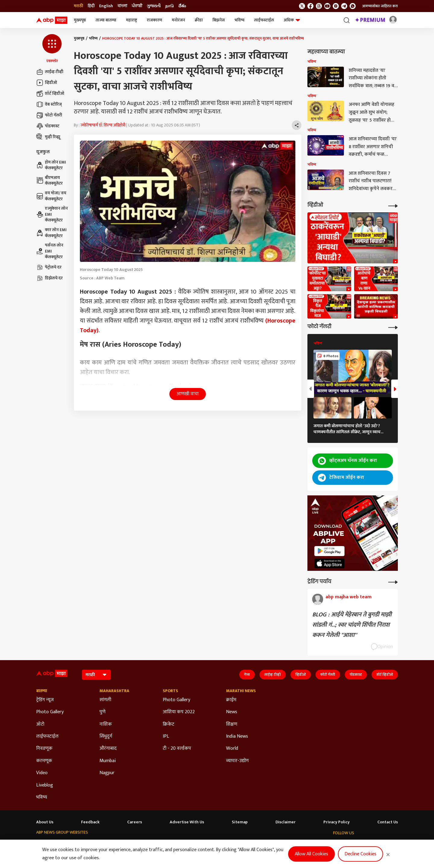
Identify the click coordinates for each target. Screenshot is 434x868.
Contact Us (388, 822)
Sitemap (240, 822)
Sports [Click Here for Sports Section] (170, 691)
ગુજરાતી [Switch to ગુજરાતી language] (154, 6)
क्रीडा (199, 20)
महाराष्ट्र (132, 20)
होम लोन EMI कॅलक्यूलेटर (51, 165)
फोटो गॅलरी (49, 115)
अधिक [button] (292, 20)
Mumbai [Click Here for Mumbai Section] (108, 761)
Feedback (90, 822)
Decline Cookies (360, 854)
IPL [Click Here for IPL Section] (166, 736)
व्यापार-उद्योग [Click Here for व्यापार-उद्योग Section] (237, 761)
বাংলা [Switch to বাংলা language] (122, 6)
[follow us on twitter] (302, 6)
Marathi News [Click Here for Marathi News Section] (241, 691)
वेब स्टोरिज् (49, 104)
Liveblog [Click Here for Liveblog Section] (45, 785)
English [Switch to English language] (106, 6)
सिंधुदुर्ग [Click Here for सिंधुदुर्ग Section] (106, 736)
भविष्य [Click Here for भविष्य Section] (42, 797)
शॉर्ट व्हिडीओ (50, 94)
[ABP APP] (329, 551)
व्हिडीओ (47, 83)
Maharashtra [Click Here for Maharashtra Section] (114, 691)
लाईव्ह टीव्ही (50, 72)
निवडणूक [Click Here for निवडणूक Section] (44, 749)
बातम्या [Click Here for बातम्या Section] (42, 691)
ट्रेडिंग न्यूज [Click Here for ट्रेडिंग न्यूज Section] (45, 700)
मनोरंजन (178, 20)
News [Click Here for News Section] (232, 712)
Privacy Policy (337, 822)
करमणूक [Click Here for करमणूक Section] (44, 761)
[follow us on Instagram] (336, 6)
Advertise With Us (187, 822)
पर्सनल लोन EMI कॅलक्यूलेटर (50, 251)
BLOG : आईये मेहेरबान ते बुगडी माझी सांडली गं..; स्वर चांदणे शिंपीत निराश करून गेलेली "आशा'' (352, 625)
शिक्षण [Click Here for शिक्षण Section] (232, 724)
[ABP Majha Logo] (52, 20)
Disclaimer (286, 822)
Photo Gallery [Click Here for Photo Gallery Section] (50, 712)
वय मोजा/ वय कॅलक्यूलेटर (51, 196)
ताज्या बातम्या (106, 20)
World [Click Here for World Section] (232, 749)
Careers (135, 822)
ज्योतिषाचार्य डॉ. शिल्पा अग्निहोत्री (103, 125)
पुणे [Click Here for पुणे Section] (102, 712)
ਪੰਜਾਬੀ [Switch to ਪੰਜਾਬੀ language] (137, 6)
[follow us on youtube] (327, 6)
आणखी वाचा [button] (188, 394)
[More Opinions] (393, 582)
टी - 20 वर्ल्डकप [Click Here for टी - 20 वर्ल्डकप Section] (177, 749)
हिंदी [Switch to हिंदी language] (91, 6)
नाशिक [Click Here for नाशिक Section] (106, 724)
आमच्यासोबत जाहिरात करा (380, 6)
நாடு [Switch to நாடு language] (170, 6)
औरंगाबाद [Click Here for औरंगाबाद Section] (108, 749)
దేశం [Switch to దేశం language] (182, 6)
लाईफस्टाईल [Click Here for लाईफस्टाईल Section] (47, 736)
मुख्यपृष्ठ (80, 20)
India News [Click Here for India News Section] (237, 736)
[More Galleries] (393, 327)
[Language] (96, 675)
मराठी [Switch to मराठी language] (79, 6)
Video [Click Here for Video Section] (42, 773)
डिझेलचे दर (49, 278)
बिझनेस (219, 20)
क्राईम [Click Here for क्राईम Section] (231, 700)
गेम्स (247, 675)
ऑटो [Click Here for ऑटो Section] (40, 724)
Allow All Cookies (311, 854)
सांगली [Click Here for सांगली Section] (105, 700)
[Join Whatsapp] (353, 6)
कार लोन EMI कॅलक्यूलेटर (51, 233)
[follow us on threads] (319, 6)
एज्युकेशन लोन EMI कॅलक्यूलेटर (52, 214)
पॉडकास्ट (48, 126)
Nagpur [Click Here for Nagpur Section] (107, 773)
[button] (52, 49)
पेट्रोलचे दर (49, 267)
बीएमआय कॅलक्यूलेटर (49, 181)
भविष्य (239, 20)
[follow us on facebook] (310, 6)
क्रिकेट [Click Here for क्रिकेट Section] (168, 724)
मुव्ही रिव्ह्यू (48, 137)
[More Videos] (393, 205)
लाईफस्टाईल (264, 20)
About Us (45, 822)
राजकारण (154, 20)
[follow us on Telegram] (344, 6)
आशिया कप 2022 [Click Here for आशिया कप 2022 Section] (179, 712)
